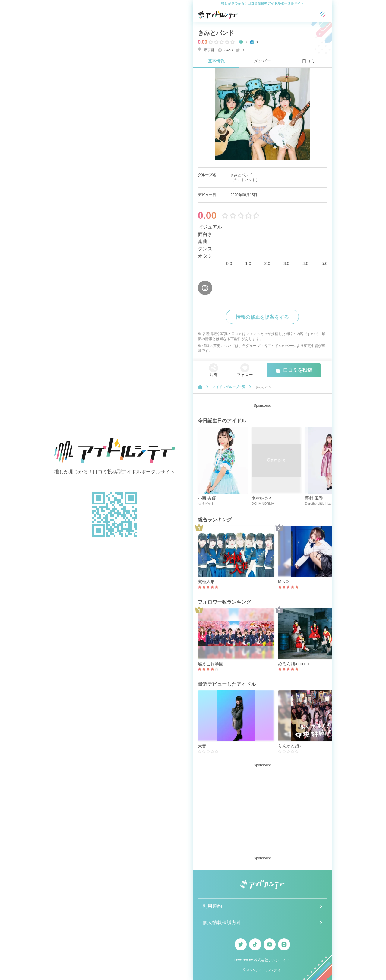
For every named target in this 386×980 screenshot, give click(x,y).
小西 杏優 (207, 498)
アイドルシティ (268, 970)
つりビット (206, 504)
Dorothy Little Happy (320, 504)
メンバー (262, 61)
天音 (202, 746)
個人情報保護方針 (222, 923)
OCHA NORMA (263, 504)
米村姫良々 (262, 498)
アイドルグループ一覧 (229, 387)
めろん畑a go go (294, 664)
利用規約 (212, 906)
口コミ (308, 61)
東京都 (206, 50)
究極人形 (206, 581)
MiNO (283, 581)
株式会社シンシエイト (272, 960)
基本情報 (216, 61)
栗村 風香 (314, 498)
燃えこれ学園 (210, 664)
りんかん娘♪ (290, 746)
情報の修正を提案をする (262, 317)
